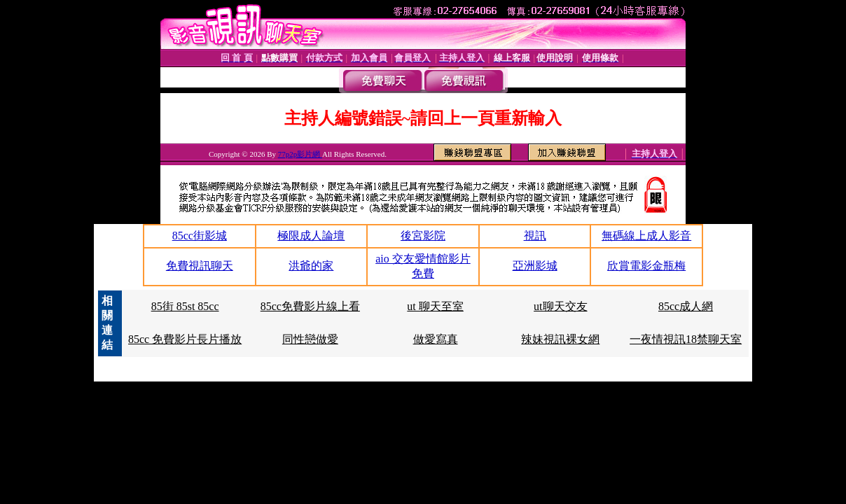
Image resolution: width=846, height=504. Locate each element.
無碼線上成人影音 (646, 236)
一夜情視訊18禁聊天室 (686, 339)
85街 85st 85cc (185, 306)
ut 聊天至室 (435, 306)
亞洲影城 (535, 266)
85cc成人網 (686, 306)
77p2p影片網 (300, 154)
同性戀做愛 (310, 339)
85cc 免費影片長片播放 (185, 339)
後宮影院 (423, 236)
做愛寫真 (436, 339)
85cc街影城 (200, 236)
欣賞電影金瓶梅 (646, 266)
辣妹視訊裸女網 (560, 339)
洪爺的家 (311, 266)
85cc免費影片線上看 (310, 306)
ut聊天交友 (560, 306)
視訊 (535, 236)
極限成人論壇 (311, 236)
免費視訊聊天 (200, 266)
